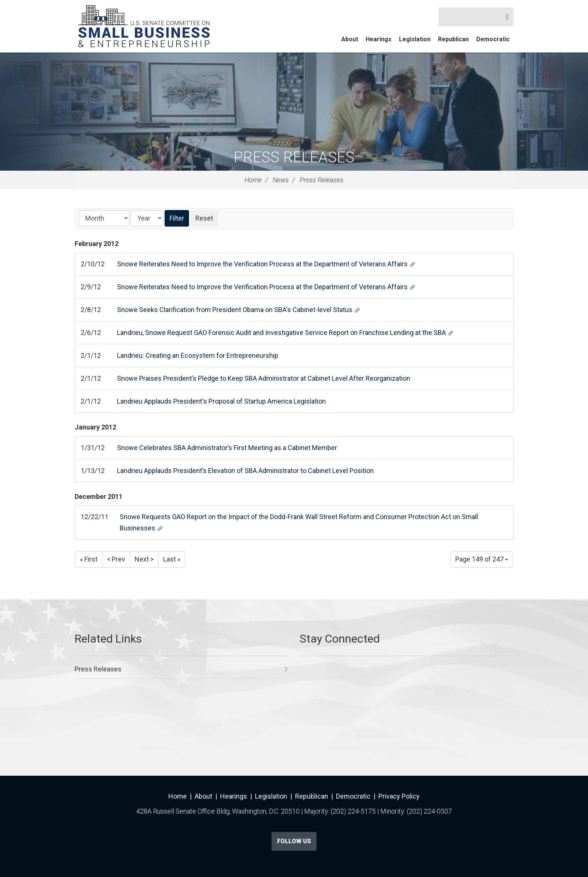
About (350, 39)
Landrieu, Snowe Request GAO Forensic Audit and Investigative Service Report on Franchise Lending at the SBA (281, 333)
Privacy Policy (399, 796)
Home (253, 180)
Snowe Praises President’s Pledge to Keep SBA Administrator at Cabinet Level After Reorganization (264, 378)
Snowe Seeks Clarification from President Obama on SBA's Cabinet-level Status (235, 310)
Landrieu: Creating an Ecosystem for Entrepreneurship (198, 355)
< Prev (116, 559)
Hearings (379, 39)
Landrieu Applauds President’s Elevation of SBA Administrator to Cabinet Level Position (245, 471)
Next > (144, 559)
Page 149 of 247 (482, 559)
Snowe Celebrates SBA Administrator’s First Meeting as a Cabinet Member (227, 448)
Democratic (493, 39)
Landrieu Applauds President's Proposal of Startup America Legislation (221, 401)
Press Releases (294, 157)
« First (89, 559)
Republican (453, 39)
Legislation (415, 39)
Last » (172, 559)
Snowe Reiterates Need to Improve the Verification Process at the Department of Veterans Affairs (262, 264)
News (281, 180)
